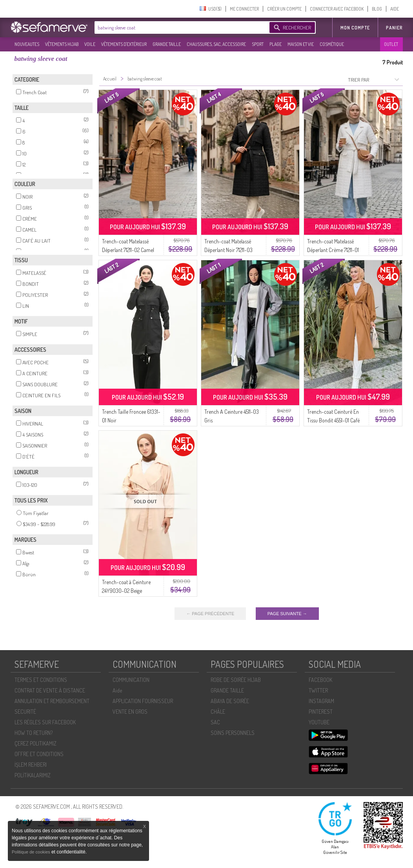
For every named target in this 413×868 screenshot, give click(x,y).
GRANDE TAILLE (167, 44)
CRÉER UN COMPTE (284, 9)
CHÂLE (218, 712)
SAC (215, 722)
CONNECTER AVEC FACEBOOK (337, 9)
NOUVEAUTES (27, 44)
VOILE (90, 44)
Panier (394, 28)
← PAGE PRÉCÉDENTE (210, 614)
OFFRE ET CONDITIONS (39, 754)
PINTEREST (321, 712)
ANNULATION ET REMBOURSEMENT (52, 701)
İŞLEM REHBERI (31, 765)
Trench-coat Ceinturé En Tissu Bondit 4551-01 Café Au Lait (333, 420)
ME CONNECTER (244, 9)
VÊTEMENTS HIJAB (62, 44)
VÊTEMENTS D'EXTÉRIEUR (124, 44)
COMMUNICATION (131, 680)
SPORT (258, 44)
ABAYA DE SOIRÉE (230, 701)
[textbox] (180, 27)
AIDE (395, 9)
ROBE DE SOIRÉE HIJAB (236, 680)
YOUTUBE (319, 722)
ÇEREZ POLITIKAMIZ (35, 743)
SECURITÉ (25, 712)
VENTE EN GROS (130, 712)
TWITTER (318, 690)
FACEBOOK (320, 680)
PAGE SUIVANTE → (287, 614)
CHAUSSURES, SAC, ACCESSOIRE (216, 44)
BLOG (377, 9)
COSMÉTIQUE (332, 44)
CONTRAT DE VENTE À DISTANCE (50, 690)
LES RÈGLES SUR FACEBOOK (45, 722)
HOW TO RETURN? (34, 733)
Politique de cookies (32, 852)
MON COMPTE (355, 28)
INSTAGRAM (321, 701)
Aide (117, 690)
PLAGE (276, 44)
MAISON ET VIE (301, 44)
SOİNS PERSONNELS (233, 733)
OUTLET (391, 44)
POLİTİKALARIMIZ (33, 775)
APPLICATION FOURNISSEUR (143, 701)
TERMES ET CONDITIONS (41, 680)
